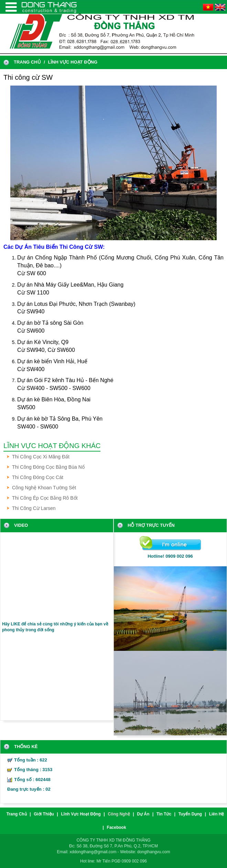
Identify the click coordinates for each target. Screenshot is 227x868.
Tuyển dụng (190, 814)
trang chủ (27, 62)
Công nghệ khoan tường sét (44, 488)
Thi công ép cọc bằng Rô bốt (45, 498)
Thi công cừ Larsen (34, 508)
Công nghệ (119, 814)
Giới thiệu (44, 814)
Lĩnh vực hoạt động (73, 62)
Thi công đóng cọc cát (38, 477)
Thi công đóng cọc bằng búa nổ (48, 467)
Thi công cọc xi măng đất (41, 457)
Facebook (117, 827)
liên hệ (217, 814)
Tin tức (164, 814)
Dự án (143, 814)
